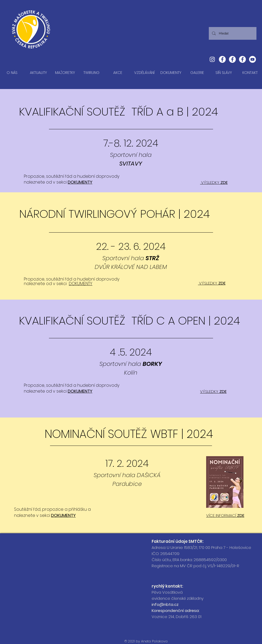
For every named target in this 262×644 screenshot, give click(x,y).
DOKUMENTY (80, 182)
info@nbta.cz (165, 604)
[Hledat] (232, 33)
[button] (65, 73)
